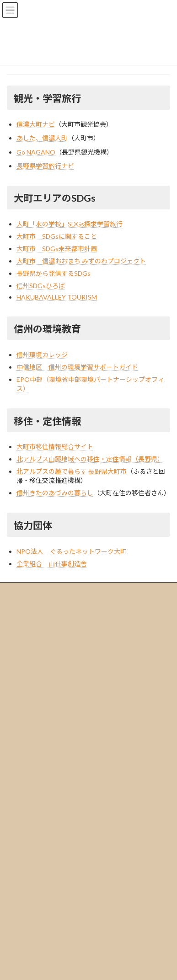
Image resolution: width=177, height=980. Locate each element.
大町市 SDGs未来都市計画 (57, 249)
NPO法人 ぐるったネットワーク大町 (72, 551)
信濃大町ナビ (36, 124)
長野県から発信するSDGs (54, 273)
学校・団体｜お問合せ (45, 913)
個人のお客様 (34, 833)
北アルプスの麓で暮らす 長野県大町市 (72, 471)
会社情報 (23, 722)
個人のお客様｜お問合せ (48, 929)
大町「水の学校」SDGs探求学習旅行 (70, 224)
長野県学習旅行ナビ (45, 166)
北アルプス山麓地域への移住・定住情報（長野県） (90, 459)
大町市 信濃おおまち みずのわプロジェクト (81, 261)
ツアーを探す (29, 802)
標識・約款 (32, 738)
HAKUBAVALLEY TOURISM (57, 297)
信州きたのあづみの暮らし (55, 493)
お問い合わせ (29, 897)
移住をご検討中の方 (43, 849)
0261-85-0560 (49, 654)
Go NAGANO (36, 152)
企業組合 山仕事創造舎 (52, 564)
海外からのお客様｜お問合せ (54, 945)
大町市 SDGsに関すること (57, 236)
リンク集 (29, 770)
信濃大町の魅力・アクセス (45, 786)
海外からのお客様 (40, 865)
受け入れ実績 (29, 881)
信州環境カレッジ (42, 355)
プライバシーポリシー (45, 754)
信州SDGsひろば (41, 286)
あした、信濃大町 (42, 138)
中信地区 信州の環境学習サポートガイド (77, 367)
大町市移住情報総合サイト (55, 447)
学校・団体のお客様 (43, 817)
